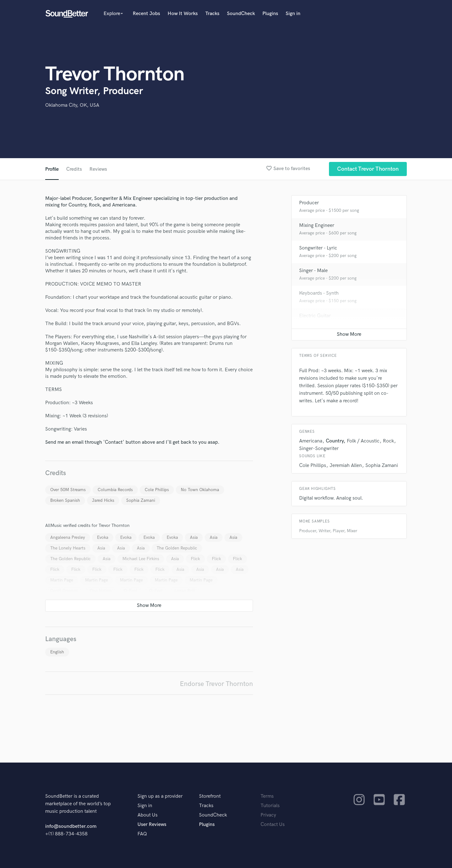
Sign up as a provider (160, 796)
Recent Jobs (146, 14)
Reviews (98, 169)
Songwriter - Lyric (318, 248)
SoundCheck (241, 14)
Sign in (293, 14)
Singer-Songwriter (319, 449)
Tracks (212, 14)
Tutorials (270, 806)
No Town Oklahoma (200, 490)
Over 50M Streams (68, 490)
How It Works (183, 14)
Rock (388, 441)
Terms (267, 796)
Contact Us (273, 825)
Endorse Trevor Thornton (216, 684)
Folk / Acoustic (363, 441)
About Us (148, 815)
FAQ (142, 834)
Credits (74, 169)
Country (335, 441)
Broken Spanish (65, 500)
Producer (309, 203)
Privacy (268, 815)
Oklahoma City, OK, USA (72, 105)
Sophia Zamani (141, 500)
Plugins (270, 14)
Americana (311, 441)
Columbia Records (115, 490)
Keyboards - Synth (319, 293)
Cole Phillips (157, 490)
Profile (52, 169)
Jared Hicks (103, 500)
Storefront (210, 796)
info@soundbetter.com (71, 826)
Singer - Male (313, 271)
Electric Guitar (315, 316)
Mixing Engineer (317, 225)
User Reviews (152, 825)
